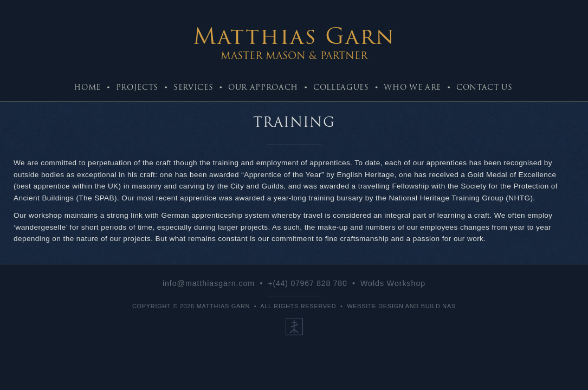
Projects (137, 87)
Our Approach (263, 87)
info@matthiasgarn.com (209, 283)
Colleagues (341, 87)
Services (193, 87)
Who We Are (412, 87)
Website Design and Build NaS (401, 306)
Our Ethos (294, 327)
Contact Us (484, 87)
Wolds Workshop (393, 283)
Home (87, 87)
